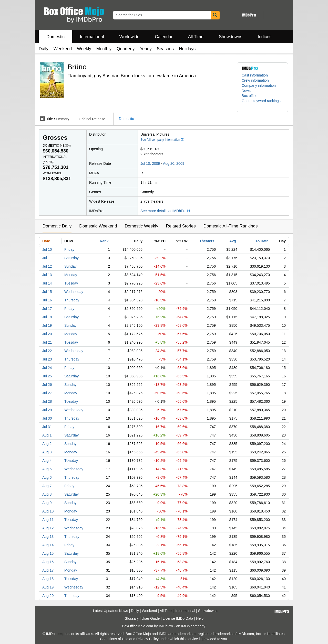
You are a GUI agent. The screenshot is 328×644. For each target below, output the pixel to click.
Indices (265, 37)
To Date (262, 241)
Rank (104, 241)
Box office (249, 96)
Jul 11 (47, 258)
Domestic (55, 37)
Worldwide (129, 37)
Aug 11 (48, 520)
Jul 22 (47, 351)
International (92, 37)
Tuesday (71, 283)
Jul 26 (47, 385)
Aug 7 (47, 486)
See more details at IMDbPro (165, 211)
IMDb (185, 626)
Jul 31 (47, 427)
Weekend (63, 49)
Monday (71, 275)
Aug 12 (48, 528)
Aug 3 (47, 452)
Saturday (71, 258)
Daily (44, 49)
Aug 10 (48, 511)
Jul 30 (47, 418)
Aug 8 (47, 494)
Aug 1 (47, 435)
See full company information (162, 140)
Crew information (255, 80)
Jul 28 (47, 401)
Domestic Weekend (98, 226)
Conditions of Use (114, 639)
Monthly (104, 49)
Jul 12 (47, 266)
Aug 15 (48, 553)
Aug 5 (47, 469)
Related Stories (181, 226)
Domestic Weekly (141, 226)
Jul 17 (47, 309)
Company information (259, 85)
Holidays (187, 49)
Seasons (165, 49)
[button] (262, 103)
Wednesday (74, 292)
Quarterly (126, 49)
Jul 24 (47, 368)
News (246, 91)
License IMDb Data (178, 618)
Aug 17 (48, 570)
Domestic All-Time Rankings (231, 226)
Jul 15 (47, 292)
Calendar (164, 37)
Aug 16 (48, 562)
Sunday (70, 266)
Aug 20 (48, 596)
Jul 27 (47, 393)
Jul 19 (47, 325)
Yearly (146, 49)
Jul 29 (47, 410)
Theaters (207, 241)
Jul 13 (47, 275)
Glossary (132, 618)
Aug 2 (47, 444)
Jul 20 (47, 334)
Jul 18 (47, 317)
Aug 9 (47, 503)
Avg (233, 241)
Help (200, 618)
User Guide (151, 618)
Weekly (84, 49)
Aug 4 (47, 461)
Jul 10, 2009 (150, 163)
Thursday (72, 300)
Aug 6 (47, 477)
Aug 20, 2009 (174, 163)
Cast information (255, 75)
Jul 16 (47, 300)
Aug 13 (48, 537)
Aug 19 (48, 587)
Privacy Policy (147, 639)
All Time (196, 37)
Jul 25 (47, 376)
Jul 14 (47, 283)
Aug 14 (48, 545)
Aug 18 (48, 579)
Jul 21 (47, 342)
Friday (69, 249)
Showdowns (231, 37)
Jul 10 (47, 249)
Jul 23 (47, 359)
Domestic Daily (57, 226)
